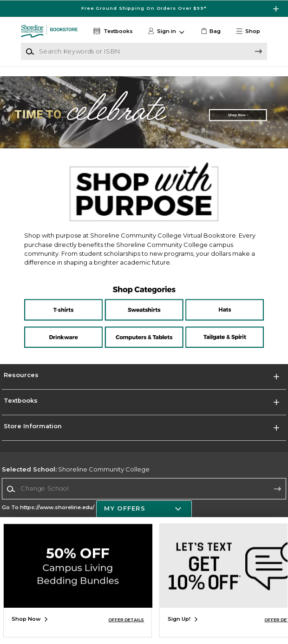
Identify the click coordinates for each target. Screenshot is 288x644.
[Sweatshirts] (144, 304)
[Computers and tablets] (144, 335)
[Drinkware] (69, 327)
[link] (210, 31)
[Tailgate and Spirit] (219, 327)
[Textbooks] (112, 31)
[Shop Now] (144, 112)
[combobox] (144, 489)
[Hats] (219, 304)
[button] (251, 31)
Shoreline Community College (76, 469)
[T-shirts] (69, 304)
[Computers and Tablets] (144, 327)
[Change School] (144, 489)
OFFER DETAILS (126, 620)
